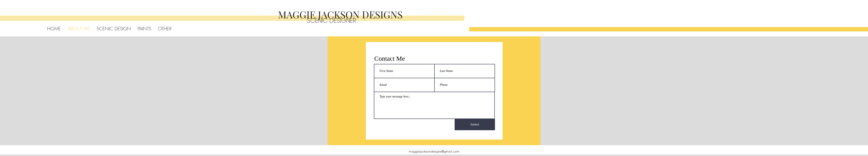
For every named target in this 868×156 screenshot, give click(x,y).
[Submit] (475, 125)
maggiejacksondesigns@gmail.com (434, 151)
